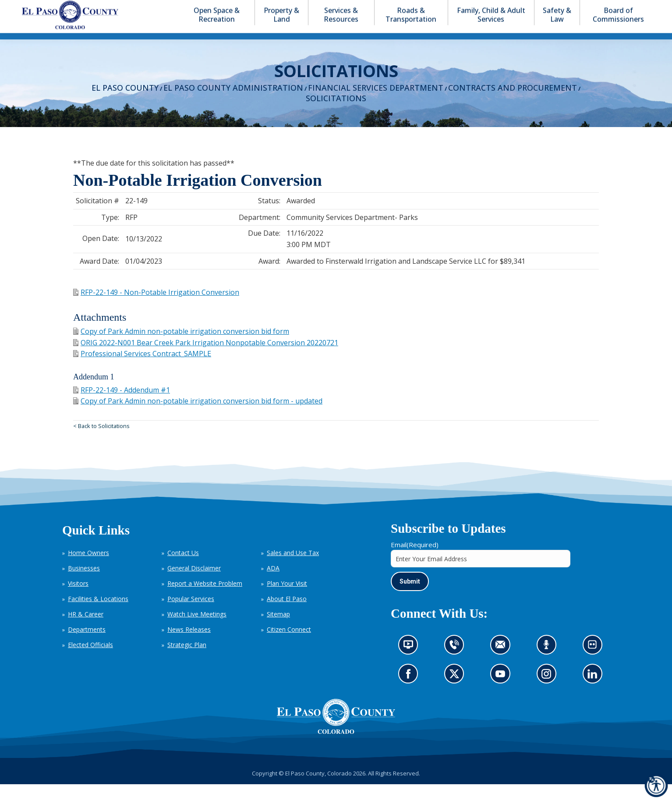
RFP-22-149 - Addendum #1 (122, 406)
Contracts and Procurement (513, 103)
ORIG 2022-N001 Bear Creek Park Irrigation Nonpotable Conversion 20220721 (206, 358)
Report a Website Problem (205, 599)
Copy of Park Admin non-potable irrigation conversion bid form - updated (198, 417)
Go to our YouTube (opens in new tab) (502, 693)
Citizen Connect (289, 645)
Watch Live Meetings (197, 630)
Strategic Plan (187, 660)
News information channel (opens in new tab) (411, 663)
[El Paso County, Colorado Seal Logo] (336, 732)
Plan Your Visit (287, 599)
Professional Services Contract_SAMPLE (142, 369)
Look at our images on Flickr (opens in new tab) (595, 663)
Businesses (84, 584)
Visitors (78, 599)
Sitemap (278, 630)
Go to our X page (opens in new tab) (456, 693)
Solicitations (336, 114)
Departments (87, 645)
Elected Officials (90, 660)
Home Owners (88, 568)
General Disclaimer (194, 584)
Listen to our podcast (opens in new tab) (548, 663)
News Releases (189, 645)
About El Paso (287, 614)
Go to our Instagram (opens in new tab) (549, 693)
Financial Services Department (376, 103)
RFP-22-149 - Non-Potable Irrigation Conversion (156, 308)
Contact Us (183, 568)
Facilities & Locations (98, 614)
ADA (273, 584)
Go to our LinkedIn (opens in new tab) (594, 693)
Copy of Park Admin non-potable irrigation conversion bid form (181, 347)
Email (415, 560)
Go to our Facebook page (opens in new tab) (410, 693)
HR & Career (86, 630)
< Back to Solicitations (101, 442)
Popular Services (191, 614)
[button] (616, 8)
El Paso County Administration (233, 103)
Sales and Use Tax (293, 568)
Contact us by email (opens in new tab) (503, 663)
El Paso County (125, 103)
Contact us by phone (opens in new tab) (456, 663)
